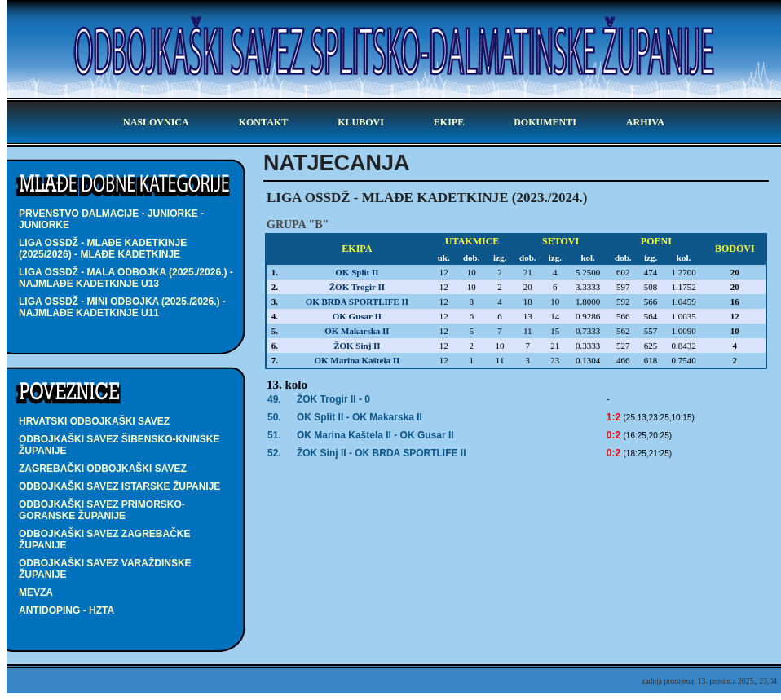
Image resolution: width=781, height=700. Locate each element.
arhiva (645, 122)
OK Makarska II (357, 331)
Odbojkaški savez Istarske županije (119, 486)
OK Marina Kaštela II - (375, 435)
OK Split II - (360, 417)
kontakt (263, 122)
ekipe (449, 122)
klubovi (361, 122)
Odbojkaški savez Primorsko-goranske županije (102, 510)
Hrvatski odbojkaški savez (94, 421)
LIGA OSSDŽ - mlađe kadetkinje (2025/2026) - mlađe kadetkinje (103, 249)
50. (274, 417)
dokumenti (545, 122)
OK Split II (357, 272)
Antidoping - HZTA (66, 610)
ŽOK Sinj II (357, 346)
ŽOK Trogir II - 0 (333, 399)
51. (274, 435)
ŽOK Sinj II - (382, 453)
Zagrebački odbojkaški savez (103, 469)
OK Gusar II (357, 316)
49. (274, 399)
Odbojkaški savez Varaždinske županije (105, 569)
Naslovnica (156, 122)
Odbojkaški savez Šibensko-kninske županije (119, 445)
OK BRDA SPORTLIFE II (357, 302)
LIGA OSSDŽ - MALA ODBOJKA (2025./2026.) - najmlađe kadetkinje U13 (126, 278)
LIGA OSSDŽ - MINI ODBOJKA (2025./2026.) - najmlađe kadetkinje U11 (122, 307)
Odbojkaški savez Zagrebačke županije (104, 539)
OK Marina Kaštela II (357, 360)
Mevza (36, 592)
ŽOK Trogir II (357, 287)
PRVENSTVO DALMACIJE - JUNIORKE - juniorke (111, 219)
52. (274, 453)
